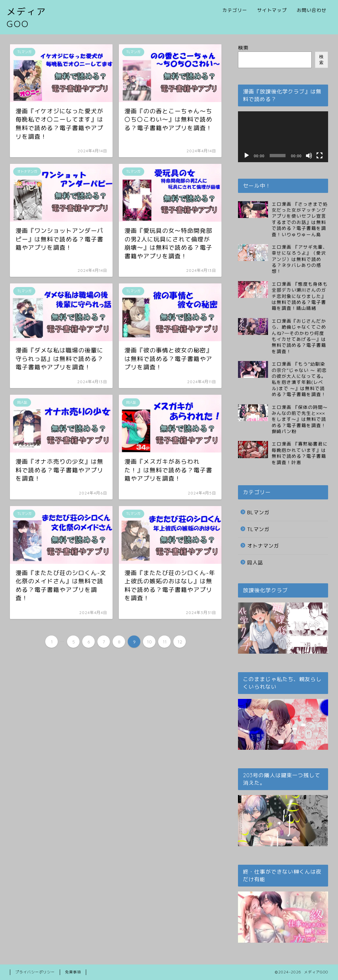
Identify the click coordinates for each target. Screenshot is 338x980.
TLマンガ (258, 529)
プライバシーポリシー (35, 972)
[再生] (247, 156)
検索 (243, 48)
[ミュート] (309, 156)
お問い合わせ (312, 10)
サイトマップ (272, 10)
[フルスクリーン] (320, 156)
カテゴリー (235, 10)
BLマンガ (258, 512)
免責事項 (73, 972)
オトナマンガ (263, 546)
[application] (283, 137)
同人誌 (255, 563)
